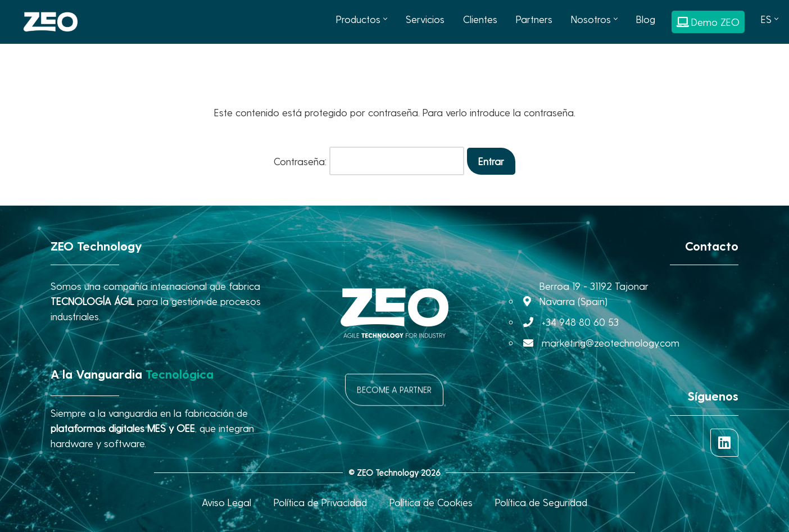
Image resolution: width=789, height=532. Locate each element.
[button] (385, 19)
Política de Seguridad (541, 502)
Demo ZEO (708, 22)
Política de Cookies (431, 502)
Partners (534, 19)
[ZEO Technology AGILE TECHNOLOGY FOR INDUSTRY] (51, 22)
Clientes (480, 19)
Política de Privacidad (320, 502)
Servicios (425, 19)
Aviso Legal (226, 502)
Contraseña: (369, 161)
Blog (646, 19)
